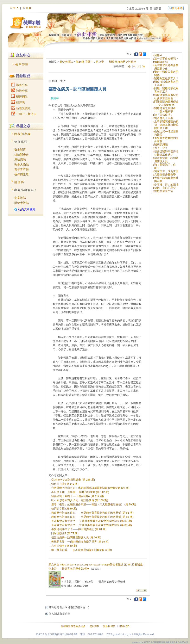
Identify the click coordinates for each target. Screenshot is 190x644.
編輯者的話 (161, 62)
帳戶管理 (22, 64)
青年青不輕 (21, 169)
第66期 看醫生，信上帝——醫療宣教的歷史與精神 (106, 62)
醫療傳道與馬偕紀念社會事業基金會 (166, 97)
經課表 (18, 102)
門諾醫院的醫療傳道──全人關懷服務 (166, 103)
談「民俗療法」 (164, 115)
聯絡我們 (124, 626)
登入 (16, 8)
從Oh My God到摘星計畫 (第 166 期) (73, 480)
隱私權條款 (109, 626)
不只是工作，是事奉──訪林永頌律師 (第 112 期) (80, 492)
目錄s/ (158, 55)
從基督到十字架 (164, 118)
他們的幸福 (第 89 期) (64, 509)
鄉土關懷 (20, 150)
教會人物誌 (21, 165)
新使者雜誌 (21, 203)
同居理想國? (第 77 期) (65, 533)
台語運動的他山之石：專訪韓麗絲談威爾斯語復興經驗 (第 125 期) (90, 488)
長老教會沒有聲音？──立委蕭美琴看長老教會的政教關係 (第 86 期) (91, 521)
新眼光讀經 (21, 108)
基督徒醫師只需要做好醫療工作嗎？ (166, 153)
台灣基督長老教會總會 (73, 626)
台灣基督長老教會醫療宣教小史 (166, 67)
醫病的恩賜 (161, 145)
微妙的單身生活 (164, 191)
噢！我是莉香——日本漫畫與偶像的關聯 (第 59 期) (82, 550)
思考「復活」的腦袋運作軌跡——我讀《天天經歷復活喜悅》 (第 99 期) (94, 504)
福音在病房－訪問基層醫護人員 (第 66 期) (76, 537)
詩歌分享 (19, 91)
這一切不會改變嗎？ (166, 59)
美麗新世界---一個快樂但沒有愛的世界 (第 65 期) (80, 542)
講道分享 (19, 85)
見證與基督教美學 (165, 175)
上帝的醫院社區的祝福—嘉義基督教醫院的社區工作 (166, 125)
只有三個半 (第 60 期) (64, 546)
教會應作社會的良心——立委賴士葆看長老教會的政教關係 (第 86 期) (92, 513)
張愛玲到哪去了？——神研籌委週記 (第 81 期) (79, 529)
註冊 (29, 8)
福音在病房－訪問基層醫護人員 (166, 160)
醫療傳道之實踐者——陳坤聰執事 (165, 110)
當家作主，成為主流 (166, 171)
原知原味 (20, 160)
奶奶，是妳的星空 (165, 188)
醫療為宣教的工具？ (166, 78)
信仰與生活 (21, 174)
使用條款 (94, 626)
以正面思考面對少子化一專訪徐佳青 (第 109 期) (80, 500)
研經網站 (19, 97)
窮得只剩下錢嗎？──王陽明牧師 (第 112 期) (78, 496)
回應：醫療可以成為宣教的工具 (166, 90)
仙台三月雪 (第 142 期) (65, 484)
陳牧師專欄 (23, 134)
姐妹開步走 (21, 155)
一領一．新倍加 (24, 114)
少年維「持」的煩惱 (166, 184)
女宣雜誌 (20, 198)
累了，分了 (161, 148)
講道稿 (19, 182)
